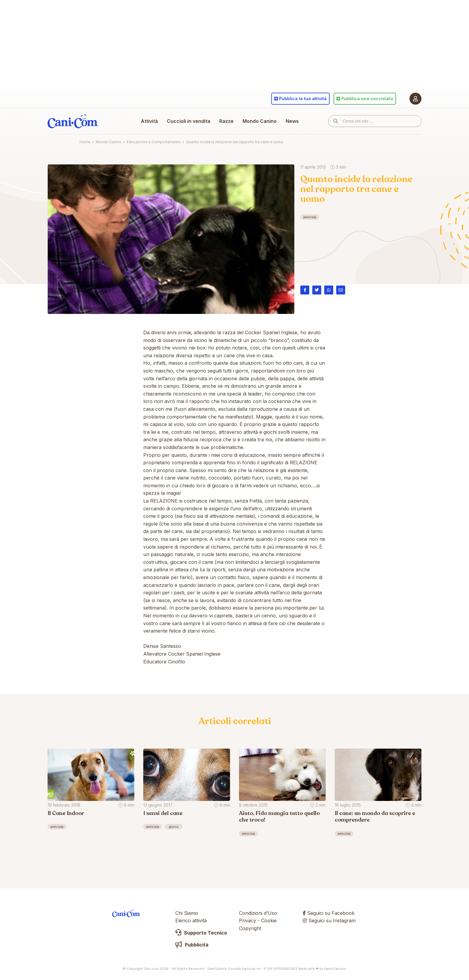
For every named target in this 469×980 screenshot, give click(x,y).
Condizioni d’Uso (258, 913)
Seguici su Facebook (329, 913)
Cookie (269, 921)
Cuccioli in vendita (189, 121)
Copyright (250, 928)
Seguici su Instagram (329, 921)
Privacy (248, 921)
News (292, 121)
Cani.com (73, 121)
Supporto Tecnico (201, 933)
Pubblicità (192, 945)
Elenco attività (191, 921)
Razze (226, 121)
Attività (149, 121)
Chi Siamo (187, 913)
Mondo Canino (260, 121)
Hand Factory (335, 969)
